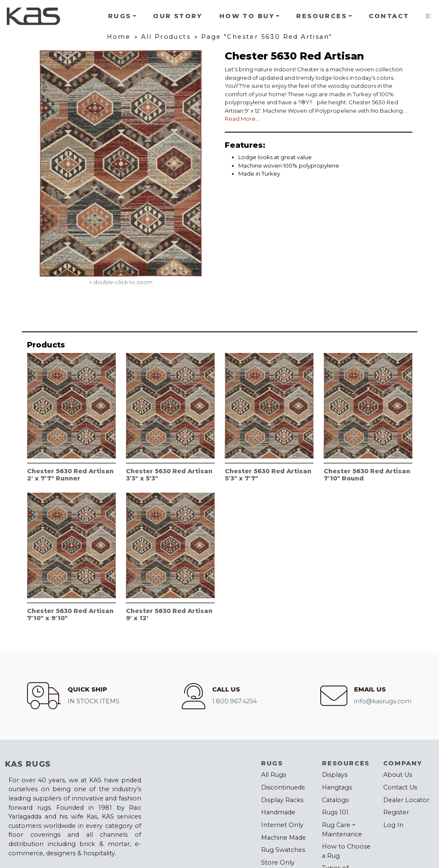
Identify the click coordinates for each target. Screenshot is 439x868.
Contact (389, 16)
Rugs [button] (120, 16)
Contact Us (400, 787)
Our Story (178, 16)
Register (396, 812)
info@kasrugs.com (383, 701)
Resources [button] (322, 16)
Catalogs (335, 800)
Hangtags (337, 787)
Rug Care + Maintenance (342, 830)
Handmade (278, 812)
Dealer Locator (406, 800)
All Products (166, 37)
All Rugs (274, 775)
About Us (398, 775)
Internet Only (282, 825)
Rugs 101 (335, 812)
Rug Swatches (283, 850)
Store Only (278, 863)
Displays (335, 775)
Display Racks (282, 800)
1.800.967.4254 (234, 701)
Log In (393, 825)
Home (119, 37)
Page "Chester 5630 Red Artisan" (267, 37)
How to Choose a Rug (346, 851)
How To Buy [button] (247, 16)
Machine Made (284, 838)
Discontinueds (283, 787)
